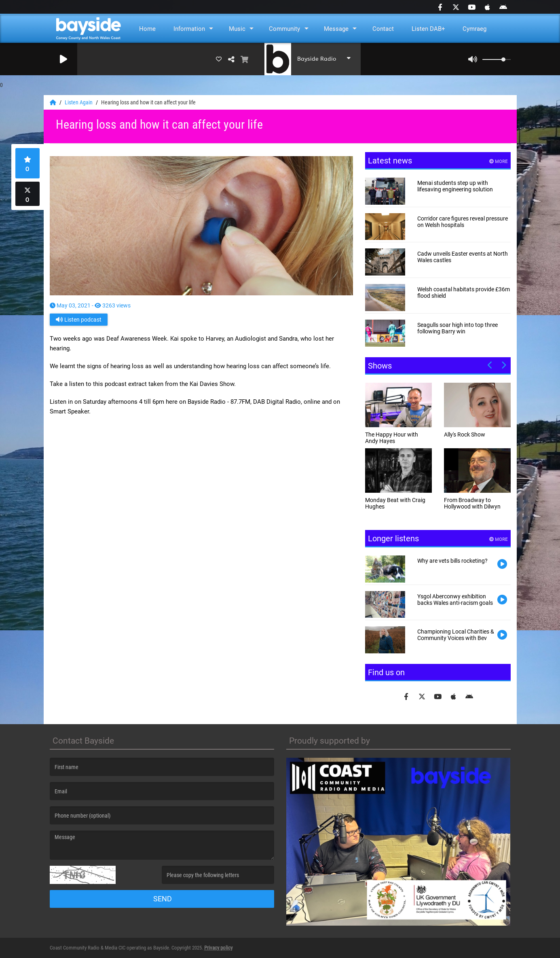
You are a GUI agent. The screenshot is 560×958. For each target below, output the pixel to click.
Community (284, 29)
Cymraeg (474, 29)
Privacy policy (218, 948)
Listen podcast (79, 320)
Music (237, 29)
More (498, 162)
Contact (383, 29)
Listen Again (79, 102)
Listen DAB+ (428, 29)
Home (147, 29)
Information (189, 29)
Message (336, 29)
